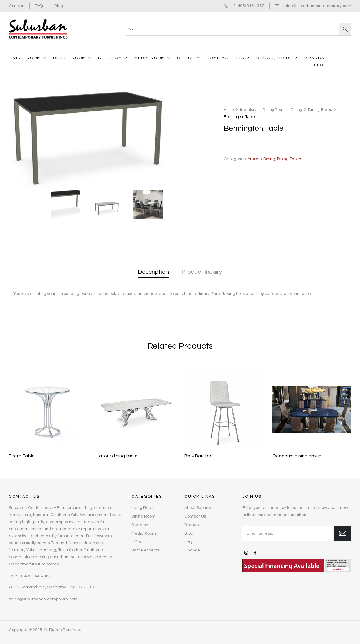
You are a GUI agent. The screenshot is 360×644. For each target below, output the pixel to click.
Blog (59, 6)
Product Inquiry (202, 272)
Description (153, 272)
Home (229, 110)
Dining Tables (320, 110)
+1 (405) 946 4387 (248, 6)
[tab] (153, 272)
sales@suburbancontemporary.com (317, 6)
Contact (17, 6)
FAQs (39, 6)
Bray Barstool (199, 456)
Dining (296, 110)
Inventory (248, 110)
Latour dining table (117, 456)
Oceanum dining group (297, 456)
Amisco (255, 159)
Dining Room (273, 110)
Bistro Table (22, 456)
